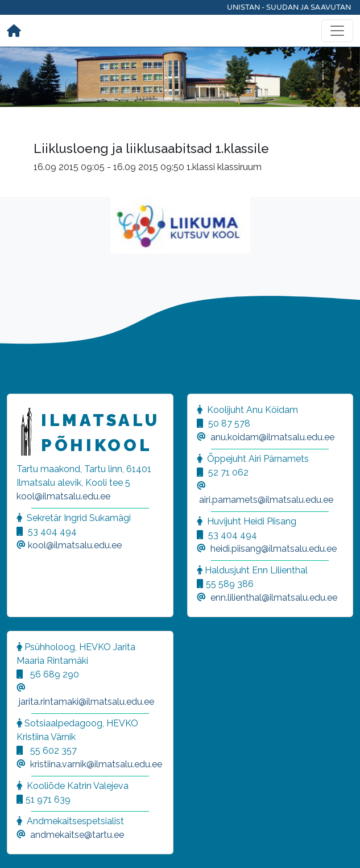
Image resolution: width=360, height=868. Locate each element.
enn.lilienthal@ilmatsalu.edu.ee (274, 598)
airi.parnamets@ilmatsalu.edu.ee (266, 500)
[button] (23, 845)
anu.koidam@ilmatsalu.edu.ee (272, 437)
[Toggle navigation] (337, 31)
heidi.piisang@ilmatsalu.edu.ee (274, 549)
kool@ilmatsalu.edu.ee (63, 496)
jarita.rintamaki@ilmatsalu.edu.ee (86, 702)
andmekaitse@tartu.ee (77, 835)
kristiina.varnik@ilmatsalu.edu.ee (96, 764)
